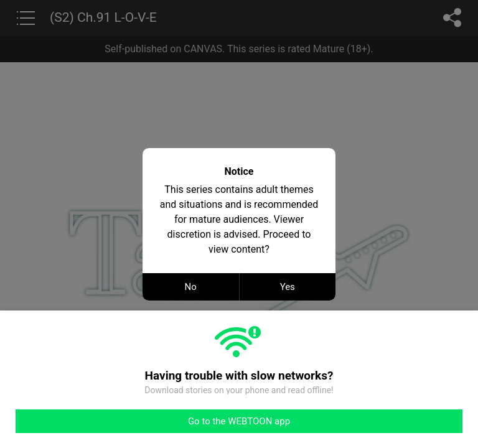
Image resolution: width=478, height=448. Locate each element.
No (191, 287)
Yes (288, 287)
